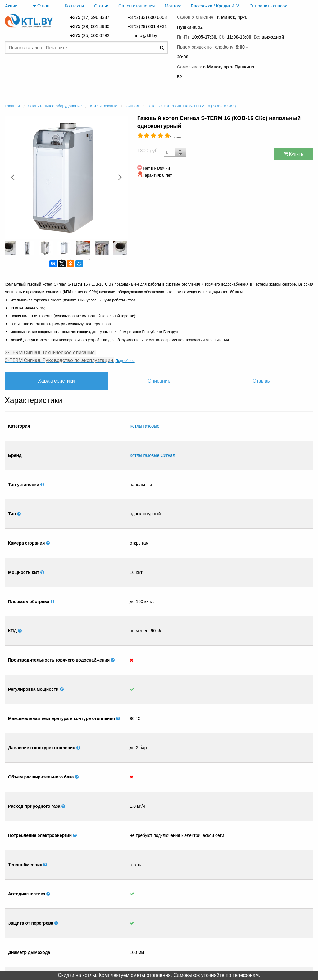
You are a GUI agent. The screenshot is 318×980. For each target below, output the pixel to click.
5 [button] (80, 260)
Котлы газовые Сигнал (152, 426)
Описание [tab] (159, 381)
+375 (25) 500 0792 (90, 35)
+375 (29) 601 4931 (147, 26)
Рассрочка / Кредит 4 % (215, 6)
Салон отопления (136, 6)
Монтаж (173, 6)
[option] (66, 177)
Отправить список (268, 6)
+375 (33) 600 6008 (147, 17)
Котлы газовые (145, 416)
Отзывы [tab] (262, 381)
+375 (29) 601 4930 (90, 26)
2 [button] (52, 260)
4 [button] (71, 260)
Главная (61, 946)
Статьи (101, 6)
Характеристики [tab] (56, 381)
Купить (294, 154)
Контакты (74, 6)
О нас (41, 6)
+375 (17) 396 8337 (90, 17)
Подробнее (125, 361)
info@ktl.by (147, 35)
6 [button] (89, 260)
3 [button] (61, 260)
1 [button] (43, 260)
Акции (11, 6)
